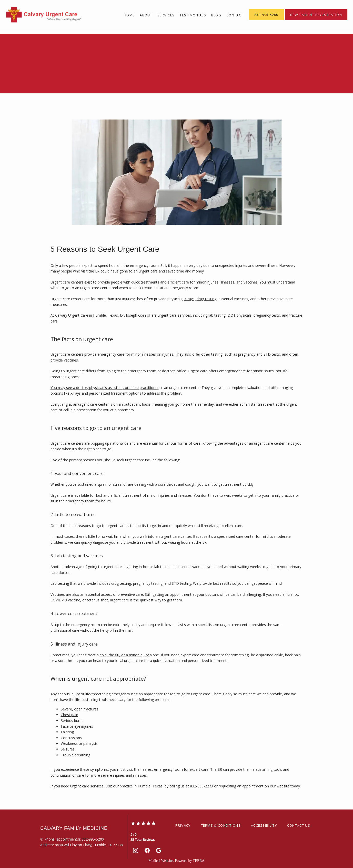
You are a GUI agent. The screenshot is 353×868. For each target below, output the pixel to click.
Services (166, 15)
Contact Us (299, 825)
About (146, 15)
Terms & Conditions (221, 825)
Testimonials (193, 15)
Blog (216, 15)
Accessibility (264, 825)
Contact (235, 15)
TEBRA (199, 861)
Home (129, 15)
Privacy (183, 825)
